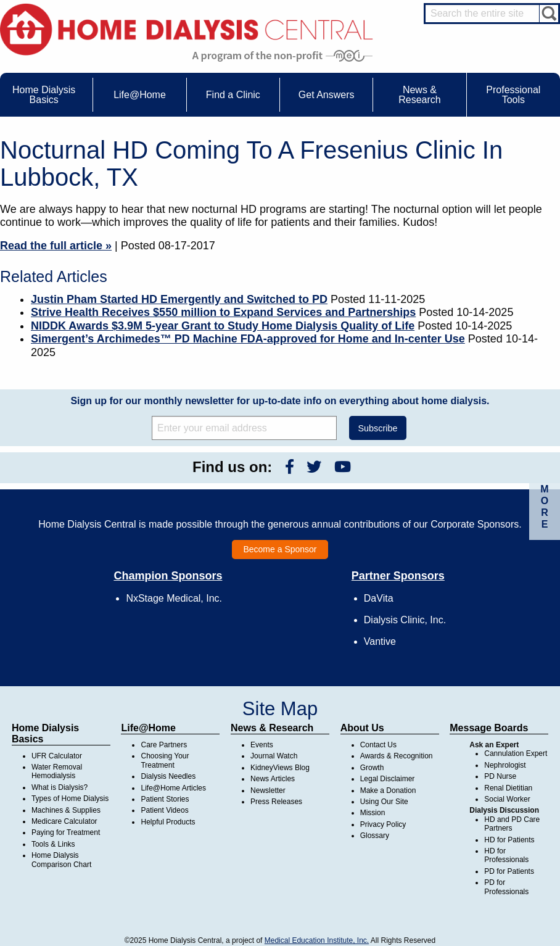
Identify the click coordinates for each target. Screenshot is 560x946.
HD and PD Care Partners (512, 824)
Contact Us (378, 745)
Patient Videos (164, 810)
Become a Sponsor (280, 549)
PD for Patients (509, 871)
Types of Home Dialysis (70, 799)
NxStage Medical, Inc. (174, 598)
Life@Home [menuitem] (140, 95)
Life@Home (148, 728)
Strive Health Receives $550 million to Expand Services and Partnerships (223, 312)
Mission (373, 813)
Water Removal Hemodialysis (57, 771)
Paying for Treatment (66, 832)
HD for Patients (509, 840)
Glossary (375, 836)
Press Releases (276, 802)
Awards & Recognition (397, 756)
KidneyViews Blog (280, 768)
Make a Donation (388, 790)
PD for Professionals (506, 887)
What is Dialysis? (60, 787)
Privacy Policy (383, 824)
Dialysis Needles (168, 776)
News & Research (272, 728)
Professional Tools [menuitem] (513, 95)
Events (262, 745)
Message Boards (489, 728)
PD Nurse (500, 776)
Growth (372, 768)
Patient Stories (165, 799)
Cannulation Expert (516, 753)
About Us (362, 728)
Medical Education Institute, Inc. (317, 940)
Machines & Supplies (66, 810)
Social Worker (507, 799)
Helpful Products (168, 822)
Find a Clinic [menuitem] (233, 95)
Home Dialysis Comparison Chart (61, 860)
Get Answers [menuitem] (327, 95)
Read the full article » (56, 246)
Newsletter (268, 790)
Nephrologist (505, 765)
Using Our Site (384, 802)
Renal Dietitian (508, 788)
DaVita (379, 598)
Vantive (380, 641)
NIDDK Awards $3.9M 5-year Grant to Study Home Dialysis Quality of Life (223, 326)
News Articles (273, 779)
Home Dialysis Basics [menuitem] (44, 95)
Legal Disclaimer (388, 779)
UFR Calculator (57, 756)
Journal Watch (274, 756)
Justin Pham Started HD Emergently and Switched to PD (179, 299)
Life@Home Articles (173, 788)
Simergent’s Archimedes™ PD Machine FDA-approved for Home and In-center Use (248, 339)
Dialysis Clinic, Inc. (405, 620)
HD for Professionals (506, 855)
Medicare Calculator (64, 821)
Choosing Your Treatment (165, 760)
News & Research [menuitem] (419, 95)
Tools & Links (53, 844)
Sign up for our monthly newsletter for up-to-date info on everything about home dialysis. (280, 401)
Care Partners (164, 745)
